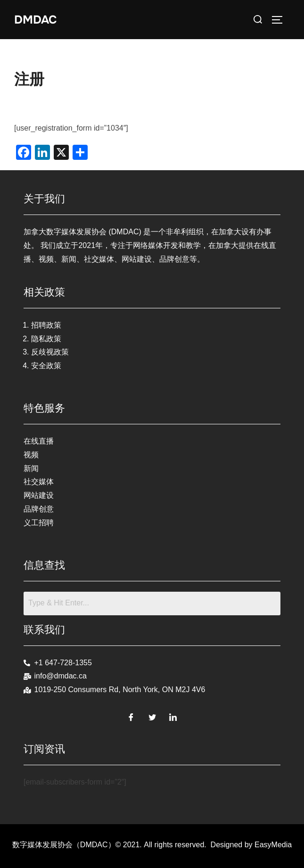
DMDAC (37, 19)
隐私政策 (46, 339)
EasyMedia (273, 845)
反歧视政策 (50, 352)
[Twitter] (152, 716)
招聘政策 (46, 325)
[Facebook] (131, 716)
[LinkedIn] (173, 716)
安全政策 (46, 366)
